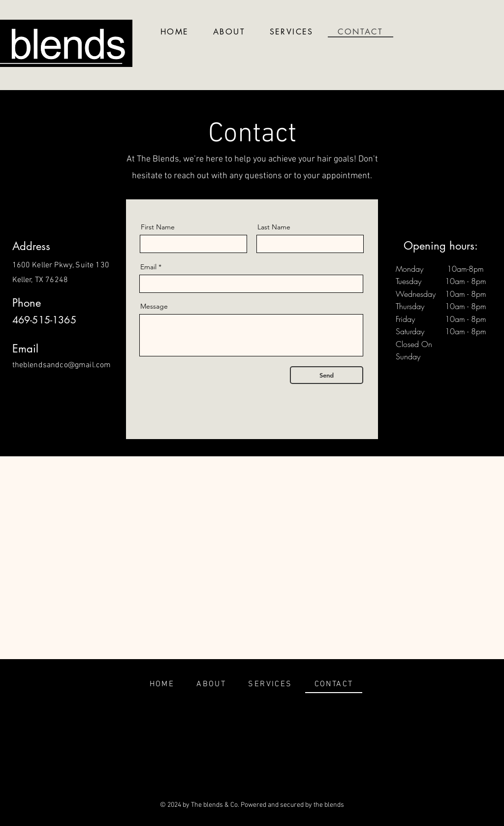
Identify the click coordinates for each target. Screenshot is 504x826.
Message (154, 306)
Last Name (274, 227)
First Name (158, 227)
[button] (292, 32)
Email (148, 267)
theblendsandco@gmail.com (62, 365)
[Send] (327, 375)
